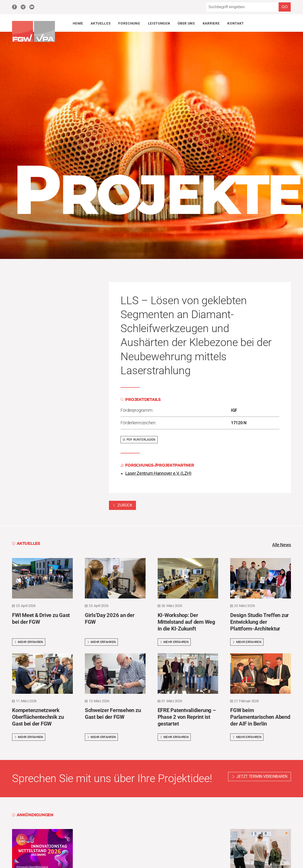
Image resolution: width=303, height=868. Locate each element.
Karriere (211, 23)
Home (78, 23)
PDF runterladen (139, 440)
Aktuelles (101, 23)
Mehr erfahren (29, 642)
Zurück (122, 505)
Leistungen (159, 23)
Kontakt (236, 23)
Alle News (282, 545)
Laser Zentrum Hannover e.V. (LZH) (158, 473)
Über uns (186, 23)
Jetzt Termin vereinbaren (262, 777)
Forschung (129, 23)
